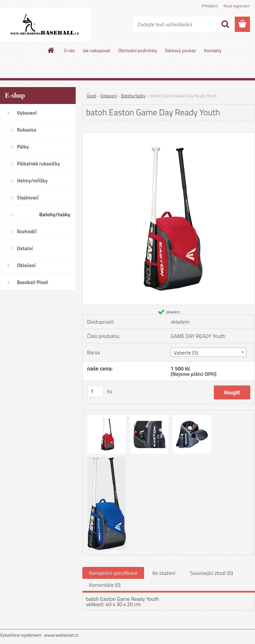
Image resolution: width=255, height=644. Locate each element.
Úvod (91, 96)
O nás (69, 50)
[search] (225, 24)
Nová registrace (236, 6)
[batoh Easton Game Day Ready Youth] (169, 135)
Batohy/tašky (133, 96)
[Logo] (46, 25)
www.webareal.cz (61, 635)
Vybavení (109, 96)
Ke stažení (164, 573)
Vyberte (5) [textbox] (186, 353)
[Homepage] (51, 50)
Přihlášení (210, 6)
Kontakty (213, 50)
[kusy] (95, 391)
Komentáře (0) (105, 585)
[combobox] (209, 352)
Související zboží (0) (212, 573)
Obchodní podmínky (138, 50)
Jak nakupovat (96, 50)
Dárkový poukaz (181, 50)
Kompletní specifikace (113, 573)
